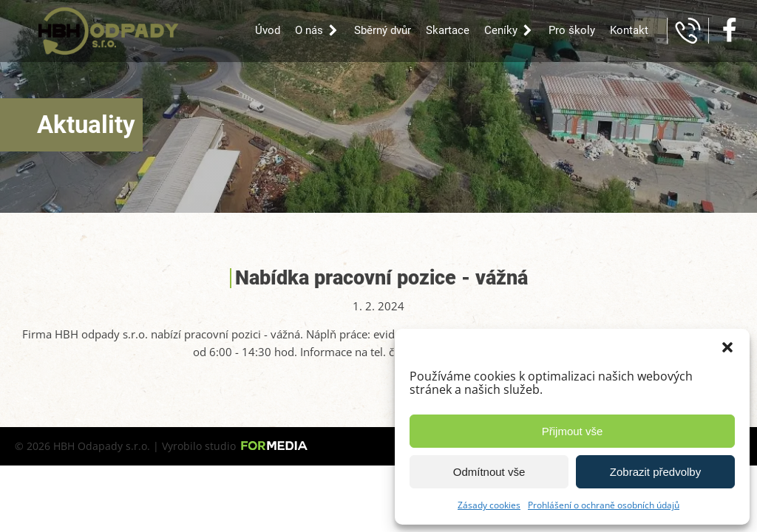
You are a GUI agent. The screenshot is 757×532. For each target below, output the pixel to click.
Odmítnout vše (489, 472)
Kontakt (629, 30)
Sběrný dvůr (383, 30)
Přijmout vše (573, 431)
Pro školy (572, 30)
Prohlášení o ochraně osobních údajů (604, 505)
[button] (727, 347)
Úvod (268, 30)
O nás (317, 30)
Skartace (448, 30)
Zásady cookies (489, 505)
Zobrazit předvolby (655, 472)
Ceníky (509, 30)
